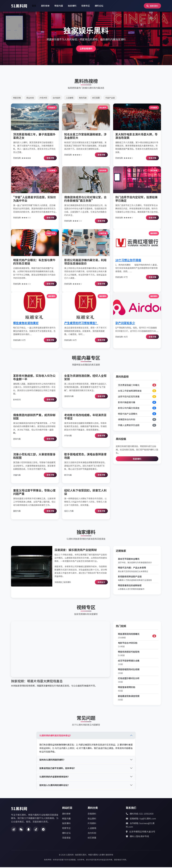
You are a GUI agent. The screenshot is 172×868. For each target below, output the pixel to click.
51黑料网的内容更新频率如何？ (55, 777)
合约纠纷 (92, 834)
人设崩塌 (92, 829)
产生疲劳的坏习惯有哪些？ (81, 324)
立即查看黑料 (86, 49)
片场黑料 (92, 824)
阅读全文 (101, 583)
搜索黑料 (152, 6)
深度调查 (66, 838)
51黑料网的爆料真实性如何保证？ (56, 736)
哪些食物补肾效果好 (26, 324)
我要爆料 (137, 460)
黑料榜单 (45, 6)
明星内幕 (59, 6)
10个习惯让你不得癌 (128, 261)
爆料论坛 (99, 6)
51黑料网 (19, 6)
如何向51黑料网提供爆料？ (52, 760)
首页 (34, 6)
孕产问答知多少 (125, 324)
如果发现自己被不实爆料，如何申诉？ (58, 769)
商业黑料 (92, 819)
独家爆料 (72, 6)
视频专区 (86, 6)
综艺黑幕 (92, 838)
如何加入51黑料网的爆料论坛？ (55, 786)
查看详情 (50, 159)
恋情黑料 (92, 814)
